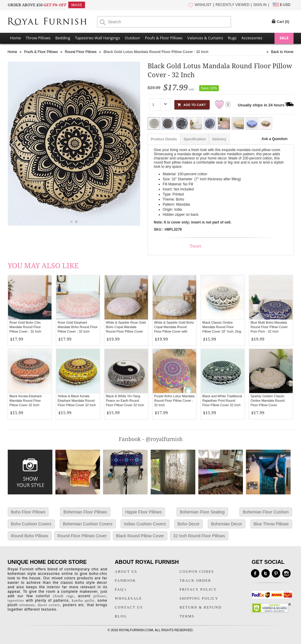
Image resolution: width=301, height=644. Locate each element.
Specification (195, 139)
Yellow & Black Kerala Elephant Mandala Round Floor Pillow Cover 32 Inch (77, 401)
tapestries (16, 600)
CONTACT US (129, 607)
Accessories (252, 38)
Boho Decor (188, 524)
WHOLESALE (128, 598)
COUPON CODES (197, 572)
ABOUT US (126, 572)
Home (16, 38)
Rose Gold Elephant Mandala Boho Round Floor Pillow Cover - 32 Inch (78, 327)
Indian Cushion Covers (145, 524)
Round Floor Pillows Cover (82, 536)
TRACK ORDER (195, 581)
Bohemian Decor (227, 524)
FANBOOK (125, 581)
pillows (100, 596)
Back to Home (282, 52)
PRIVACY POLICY (198, 589)
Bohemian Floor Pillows (85, 512)
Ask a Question (274, 139)
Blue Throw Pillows (271, 524)
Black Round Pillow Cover (140, 536)
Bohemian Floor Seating (202, 512)
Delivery (219, 139)
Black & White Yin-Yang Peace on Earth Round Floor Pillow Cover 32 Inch (125, 401)
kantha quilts (83, 600)
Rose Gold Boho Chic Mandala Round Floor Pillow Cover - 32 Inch (25, 327)
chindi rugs (63, 596)
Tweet (195, 246)
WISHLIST (203, 5)
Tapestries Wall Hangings (98, 38)
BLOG (121, 616)
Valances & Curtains (205, 38)
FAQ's (121, 589)
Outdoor (132, 38)
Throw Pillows (38, 38)
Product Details (164, 139)
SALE (284, 38)
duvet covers (49, 605)
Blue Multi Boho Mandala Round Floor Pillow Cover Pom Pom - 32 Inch (269, 327)
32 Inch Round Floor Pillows (199, 536)
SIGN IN (260, 5)
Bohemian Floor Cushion (266, 512)
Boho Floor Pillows (28, 512)
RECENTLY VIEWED (233, 5)
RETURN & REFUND (201, 607)
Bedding (63, 38)
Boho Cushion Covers (31, 524)
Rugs (232, 38)
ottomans (27, 605)
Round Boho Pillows (30, 536)
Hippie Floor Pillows (144, 512)
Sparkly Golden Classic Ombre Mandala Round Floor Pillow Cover (268, 401)
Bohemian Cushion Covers (88, 524)
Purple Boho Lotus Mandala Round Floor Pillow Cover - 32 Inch (174, 401)
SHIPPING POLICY (199, 598)
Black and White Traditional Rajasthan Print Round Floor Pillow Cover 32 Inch (222, 401)
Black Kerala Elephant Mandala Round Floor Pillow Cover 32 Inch (26, 401)
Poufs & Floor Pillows (164, 38)
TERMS (187, 616)
